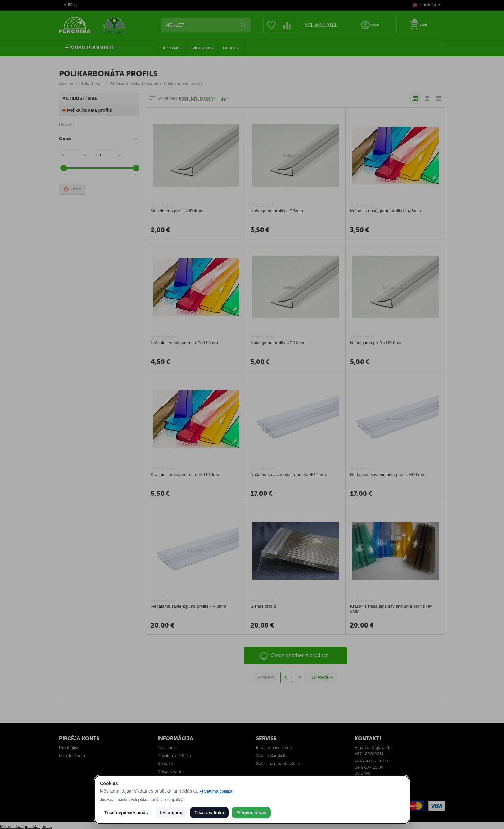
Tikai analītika (209, 813)
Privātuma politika (216, 791)
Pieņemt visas (251, 813)
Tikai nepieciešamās (126, 813)
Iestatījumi (171, 813)
